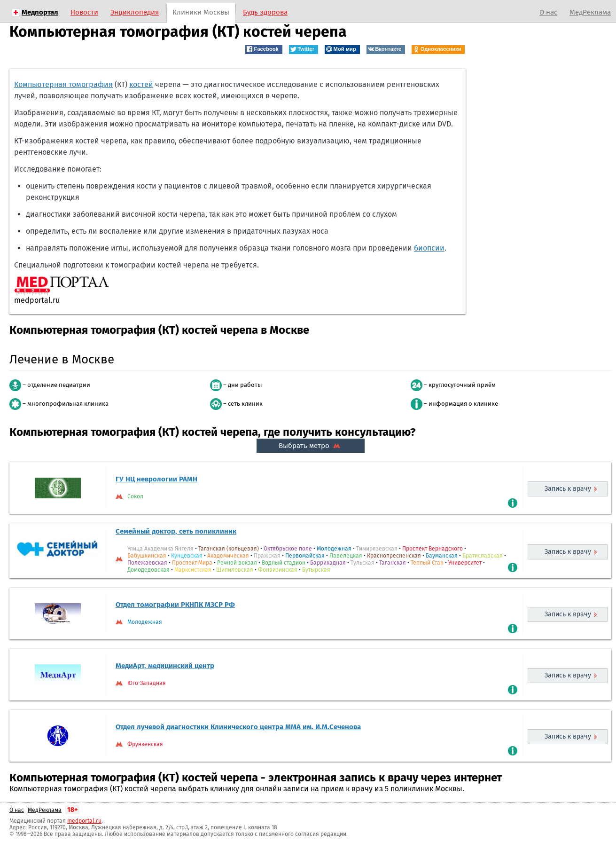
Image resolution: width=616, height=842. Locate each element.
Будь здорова (265, 12)
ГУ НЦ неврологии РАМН (156, 479)
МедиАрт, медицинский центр (165, 666)
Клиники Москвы (201, 12)
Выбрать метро (311, 446)
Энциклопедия (135, 12)
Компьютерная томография (63, 84)
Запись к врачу (568, 489)
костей (141, 84)
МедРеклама (590, 12)
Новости (84, 12)
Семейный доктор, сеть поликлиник (176, 531)
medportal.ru (84, 821)
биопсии (429, 248)
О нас (548, 12)
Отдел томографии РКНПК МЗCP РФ (175, 605)
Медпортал (40, 12)
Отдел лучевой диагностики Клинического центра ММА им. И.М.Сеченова (238, 727)
